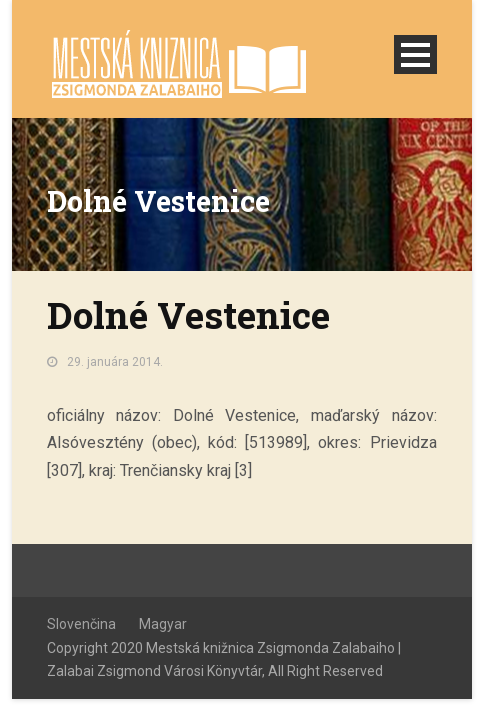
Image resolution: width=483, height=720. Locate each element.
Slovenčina (81, 624)
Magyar (163, 624)
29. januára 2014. (115, 362)
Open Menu (415, 54)
